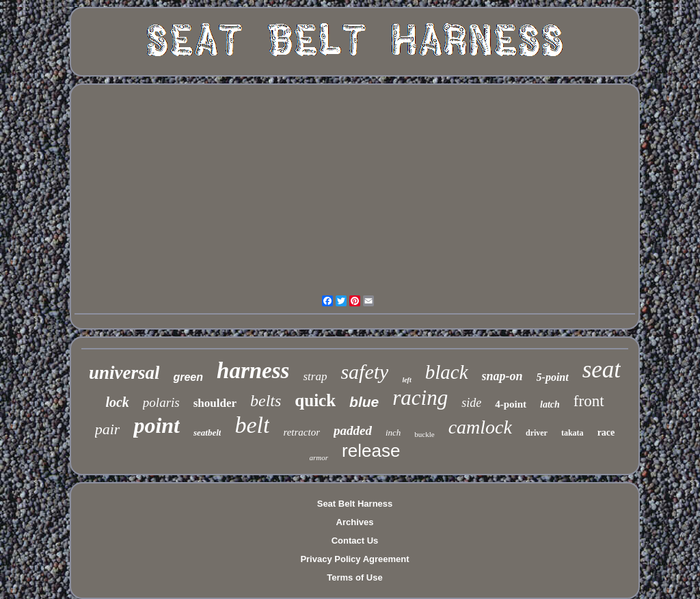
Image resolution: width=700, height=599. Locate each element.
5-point (553, 377)
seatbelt (207, 432)
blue (364, 402)
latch (550, 404)
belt (252, 425)
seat (602, 370)
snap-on (502, 376)
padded (353, 430)
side (471, 403)
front (589, 401)
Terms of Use (354, 577)
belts (266, 401)
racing (420, 398)
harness (253, 371)
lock (117, 402)
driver (537, 433)
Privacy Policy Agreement (354, 559)
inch (393, 432)
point (157, 425)
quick (315, 400)
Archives (355, 522)
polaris (161, 402)
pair (108, 429)
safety (364, 372)
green (188, 377)
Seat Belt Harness (355, 504)
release (371, 451)
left (406, 380)
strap (315, 376)
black (447, 372)
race (606, 432)
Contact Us (355, 541)
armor (319, 457)
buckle (424, 434)
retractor (301, 432)
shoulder (215, 403)
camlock (480, 427)
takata (573, 433)
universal (124, 373)
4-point (511, 404)
